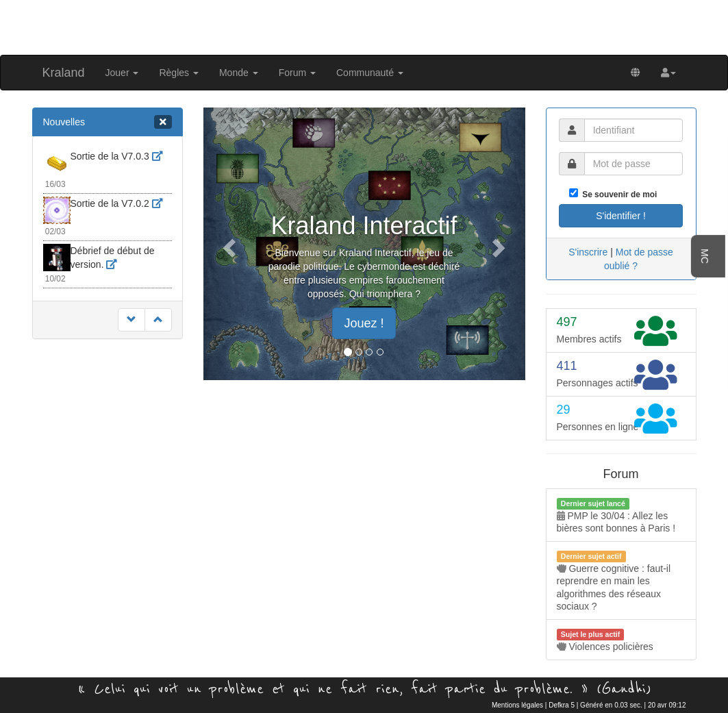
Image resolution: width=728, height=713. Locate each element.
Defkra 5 (562, 705)
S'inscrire (588, 252)
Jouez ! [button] (364, 323)
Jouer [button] (122, 73)
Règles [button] (178, 73)
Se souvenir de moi (618, 195)
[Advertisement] (364, 26)
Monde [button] (239, 73)
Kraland (64, 73)
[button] (668, 73)
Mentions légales (517, 705)
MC (705, 256)
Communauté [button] (370, 73)
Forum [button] (297, 73)
